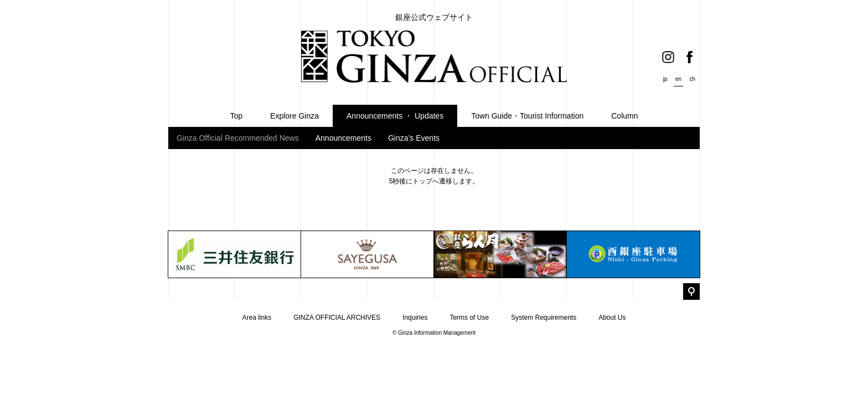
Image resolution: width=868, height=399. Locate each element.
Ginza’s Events (414, 138)
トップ (422, 181)
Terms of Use (469, 318)
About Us (612, 318)
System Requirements (544, 318)
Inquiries (415, 318)
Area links (257, 318)
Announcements (343, 138)
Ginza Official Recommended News (238, 138)
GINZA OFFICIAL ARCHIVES (337, 318)
